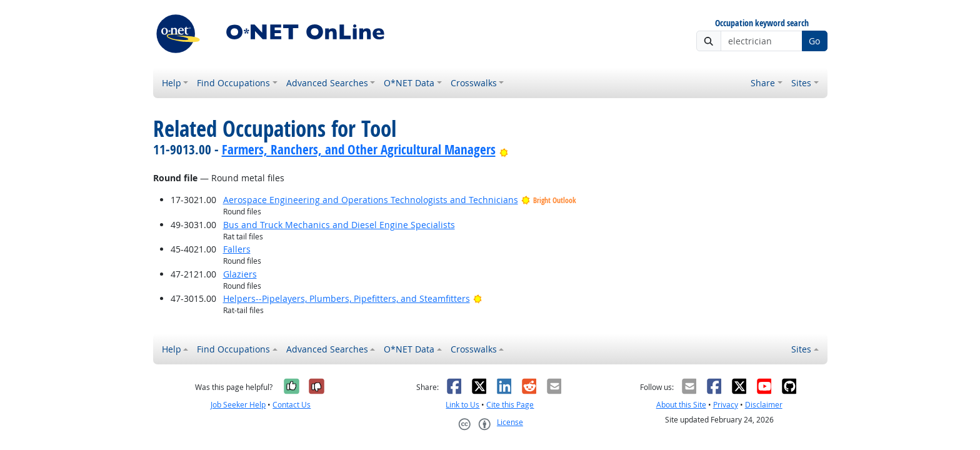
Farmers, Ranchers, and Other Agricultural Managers (359, 149)
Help (172, 83)
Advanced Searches (327, 83)
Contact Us (292, 405)
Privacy (726, 405)
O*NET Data (409, 83)
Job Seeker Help (238, 405)
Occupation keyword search (762, 23)
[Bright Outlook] (504, 149)
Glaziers (240, 274)
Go (814, 41)
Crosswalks (474, 83)
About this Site (681, 405)
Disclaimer (764, 405)
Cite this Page (510, 405)
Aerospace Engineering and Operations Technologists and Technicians (371, 200)
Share (763, 83)
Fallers (237, 249)
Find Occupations (233, 83)
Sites (801, 83)
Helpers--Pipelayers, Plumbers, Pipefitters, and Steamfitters (347, 298)
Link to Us (462, 405)
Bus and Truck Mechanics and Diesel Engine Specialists (339, 225)
